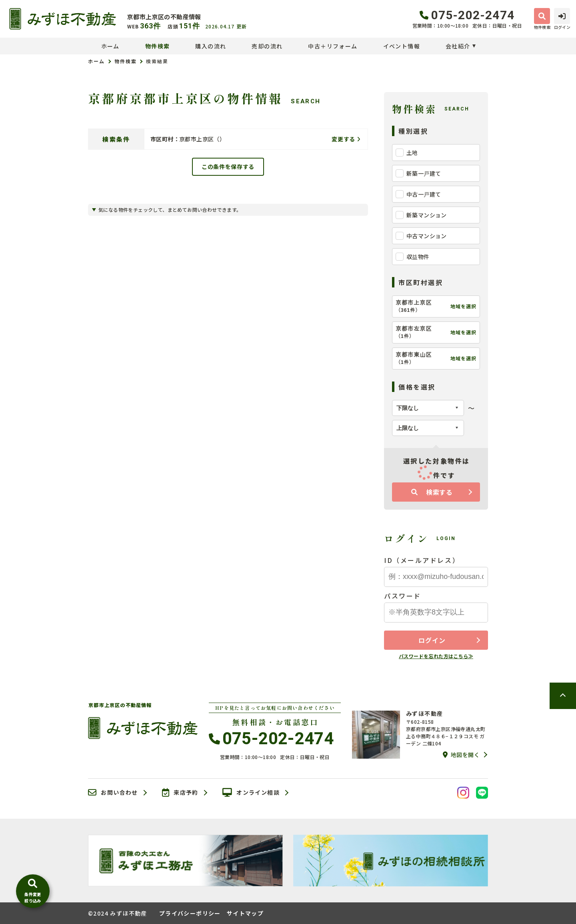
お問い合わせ (113, 793)
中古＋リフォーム (333, 46)
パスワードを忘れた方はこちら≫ (436, 656)
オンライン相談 (251, 793)
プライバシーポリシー (190, 913)
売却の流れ (267, 46)
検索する (432, 492)
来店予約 (180, 793)
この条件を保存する (228, 167)
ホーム (110, 46)
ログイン (432, 640)
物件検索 (158, 46)
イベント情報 (402, 46)
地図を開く (461, 755)
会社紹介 (458, 46)
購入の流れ (211, 46)
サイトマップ (245, 913)
